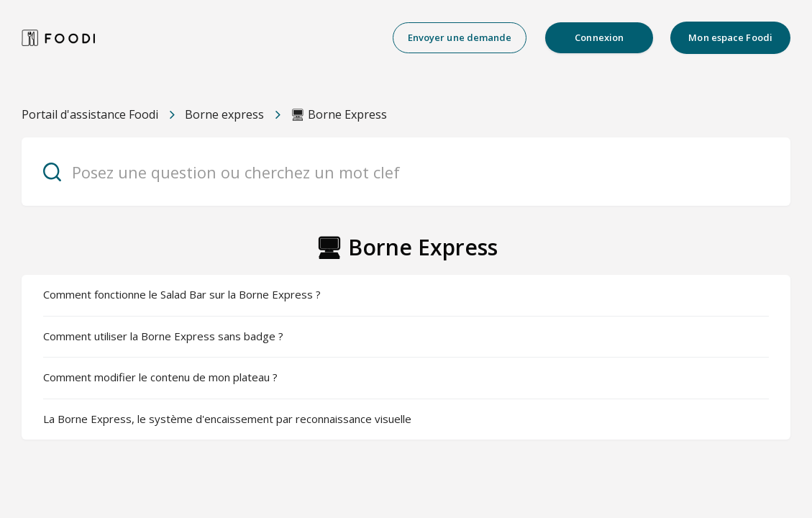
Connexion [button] (599, 37)
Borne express (224, 114)
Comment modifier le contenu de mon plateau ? (160, 377)
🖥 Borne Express (339, 114)
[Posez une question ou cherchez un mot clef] (406, 172)
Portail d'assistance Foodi (90, 114)
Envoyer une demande (460, 37)
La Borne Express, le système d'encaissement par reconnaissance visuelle (227, 419)
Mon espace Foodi (730, 37)
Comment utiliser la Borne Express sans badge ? (163, 336)
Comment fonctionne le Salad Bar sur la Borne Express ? (182, 294)
